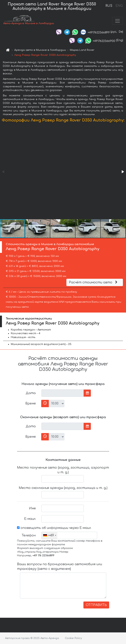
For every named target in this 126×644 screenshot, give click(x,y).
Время (30, 404)
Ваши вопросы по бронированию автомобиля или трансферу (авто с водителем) (60, 567)
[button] (123, 172)
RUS (109, 6)
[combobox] (49, 535)
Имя (32, 508)
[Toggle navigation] (117, 21)
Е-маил (30, 519)
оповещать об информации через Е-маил (54, 528)
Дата (31, 393)
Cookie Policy (73, 638)
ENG (119, 6)
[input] (63, 393)
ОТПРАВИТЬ (96, 605)
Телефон (29, 535)
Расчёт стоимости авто (94, 282)
